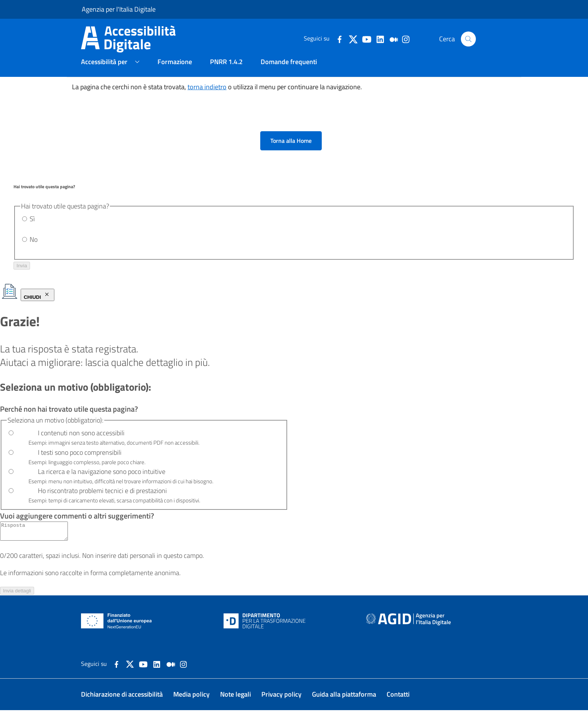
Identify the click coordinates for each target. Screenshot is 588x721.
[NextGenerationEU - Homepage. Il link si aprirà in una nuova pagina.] (116, 632)
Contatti (398, 705)
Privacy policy (281, 705)
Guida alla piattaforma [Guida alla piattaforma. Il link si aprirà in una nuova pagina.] (344, 705)
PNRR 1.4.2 (226, 69)
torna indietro (207, 94)
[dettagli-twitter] (353, 39)
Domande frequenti (289, 69)
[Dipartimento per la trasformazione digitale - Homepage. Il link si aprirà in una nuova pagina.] (265, 632)
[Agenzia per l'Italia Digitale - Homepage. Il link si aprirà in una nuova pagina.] (408, 632)
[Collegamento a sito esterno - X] (130, 674)
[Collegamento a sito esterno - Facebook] (117, 674)
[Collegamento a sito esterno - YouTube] (143, 674)
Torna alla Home (291, 148)
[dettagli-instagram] (405, 39)
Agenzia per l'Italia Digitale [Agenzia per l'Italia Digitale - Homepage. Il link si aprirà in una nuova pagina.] (119, 9)
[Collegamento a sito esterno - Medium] (171, 674)
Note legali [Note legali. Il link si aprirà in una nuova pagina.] (235, 705)
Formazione (175, 69)
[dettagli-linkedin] (380, 39)
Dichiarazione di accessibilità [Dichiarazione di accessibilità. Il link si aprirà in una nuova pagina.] (122, 705)
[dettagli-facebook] (339, 39)
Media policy (191, 705)
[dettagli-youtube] (366, 39)
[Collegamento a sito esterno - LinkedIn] (157, 674)
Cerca (457, 39)
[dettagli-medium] (393, 39)
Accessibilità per (104, 69)
